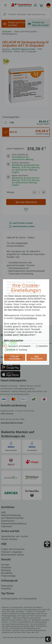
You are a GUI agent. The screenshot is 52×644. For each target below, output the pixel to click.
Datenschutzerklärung (26, 318)
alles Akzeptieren (37, 357)
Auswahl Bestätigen (15, 357)
